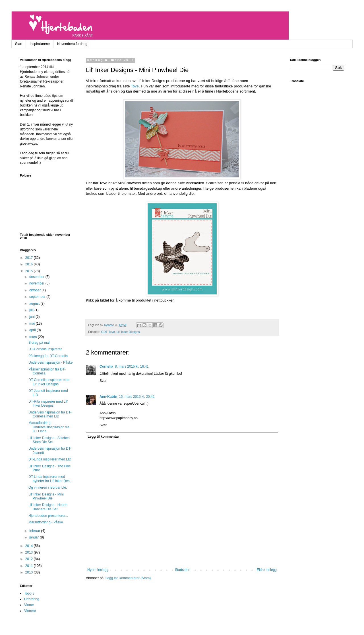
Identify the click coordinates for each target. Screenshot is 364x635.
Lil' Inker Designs (128, 332)
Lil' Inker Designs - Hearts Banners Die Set (48, 507)
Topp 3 (29, 593)
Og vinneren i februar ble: (48, 487)
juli (32, 310)
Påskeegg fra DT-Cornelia (48, 356)
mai (33, 323)
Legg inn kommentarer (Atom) (128, 578)
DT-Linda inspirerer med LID (50, 459)
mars (34, 337)
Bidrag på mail (39, 343)
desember (37, 277)
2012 (30, 559)
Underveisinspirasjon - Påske (50, 362)
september (38, 297)
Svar (103, 381)
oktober (35, 290)
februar (35, 531)
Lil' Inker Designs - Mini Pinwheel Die (46, 496)
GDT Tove (108, 332)
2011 (30, 566)
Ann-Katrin (108, 397)
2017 (30, 258)
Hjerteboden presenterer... (48, 516)
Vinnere (30, 611)
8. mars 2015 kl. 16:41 (132, 366)
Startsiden (183, 570)
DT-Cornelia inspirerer (45, 349)
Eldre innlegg (267, 570)
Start (19, 44)
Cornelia (106, 366)
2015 (30, 271)
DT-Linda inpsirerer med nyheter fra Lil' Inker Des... (50, 479)
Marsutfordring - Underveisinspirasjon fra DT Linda (49, 427)
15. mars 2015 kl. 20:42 (137, 397)
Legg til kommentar (103, 437)
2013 (30, 552)
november (37, 283)
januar (35, 537)
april (33, 330)
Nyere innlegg (98, 570)
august (35, 304)
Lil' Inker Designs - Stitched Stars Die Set (49, 440)
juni (32, 317)
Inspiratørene (40, 44)
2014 (30, 546)
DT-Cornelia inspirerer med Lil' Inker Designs (49, 382)
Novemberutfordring (72, 44)
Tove (135, 86)
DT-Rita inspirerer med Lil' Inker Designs (48, 403)
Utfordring (32, 599)
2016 (30, 264)
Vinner (29, 605)
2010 (30, 572)
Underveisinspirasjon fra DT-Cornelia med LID (50, 414)
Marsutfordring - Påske (46, 522)
